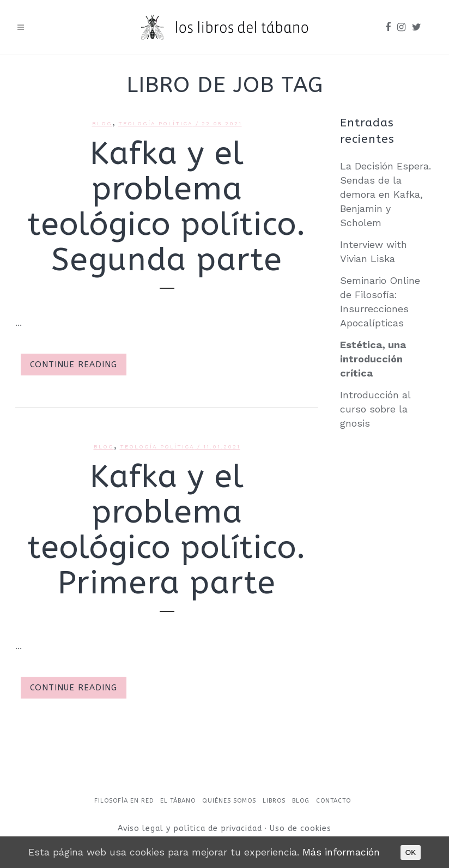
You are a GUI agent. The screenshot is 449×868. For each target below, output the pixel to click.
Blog (102, 123)
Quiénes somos (229, 801)
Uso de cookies (301, 828)
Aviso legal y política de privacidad (191, 828)
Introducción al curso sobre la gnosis (375, 409)
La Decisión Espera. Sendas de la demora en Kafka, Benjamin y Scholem (386, 194)
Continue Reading (74, 365)
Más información (341, 852)
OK (411, 852)
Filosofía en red (124, 801)
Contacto (333, 801)
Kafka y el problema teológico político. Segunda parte (167, 207)
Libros (274, 801)
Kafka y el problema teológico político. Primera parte (167, 530)
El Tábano (178, 801)
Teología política (156, 123)
